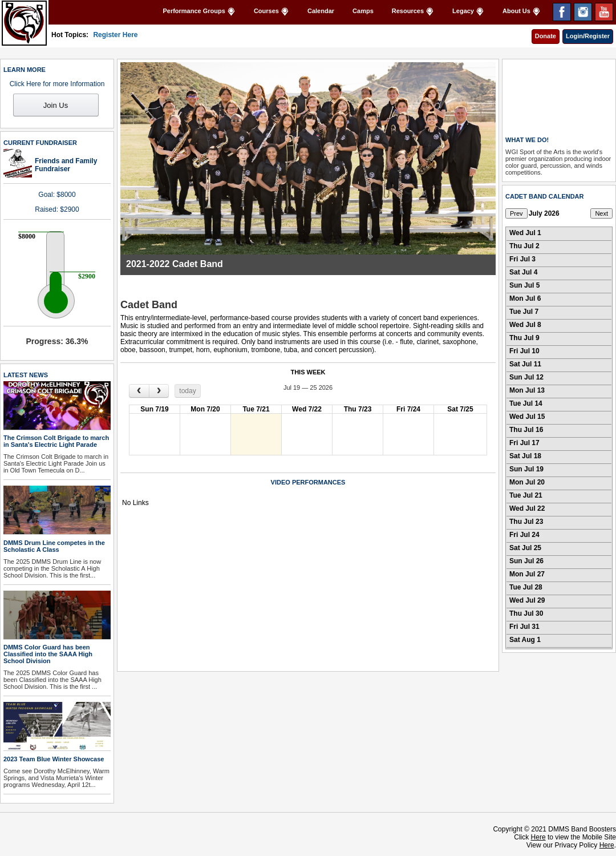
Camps (363, 11)
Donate (546, 36)
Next (601, 213)
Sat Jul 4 (523, 272)
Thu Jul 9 (524, 338)
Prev (516, 213)
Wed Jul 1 (525, 233)
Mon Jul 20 (527, 482)
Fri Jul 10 (524, 351)
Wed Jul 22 (527, 508)
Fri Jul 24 (524, 535)
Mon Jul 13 (527, 390)
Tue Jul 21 (526, 495)
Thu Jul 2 (524, 246)
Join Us (56, 105)
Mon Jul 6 (525, 298)
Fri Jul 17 (524, 443)
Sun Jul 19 (526, 469)
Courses (271, 12)
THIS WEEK (308, 372)
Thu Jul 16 (526, 430)
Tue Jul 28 (526, 587)
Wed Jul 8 (525, 325)
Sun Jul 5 (524, 285)
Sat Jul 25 (525, 548)
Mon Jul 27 (527, 574)
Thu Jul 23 (526, 522)
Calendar (321, 11)
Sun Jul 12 (526, 377)
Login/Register (588, 36)
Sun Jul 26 (526, 561)
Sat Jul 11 (525, 364)
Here (538, 837)
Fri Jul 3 (522, 259)
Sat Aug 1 (525, 640)
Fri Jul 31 (524, 627)
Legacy (468, 12)
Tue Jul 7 (524, 312)
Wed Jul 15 (527, 417)
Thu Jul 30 (526, 613)
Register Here (115, 35)
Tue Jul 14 (526, 403)
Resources (413, 12)
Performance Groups (199, 12)
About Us (522, 12)
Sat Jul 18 (525, 456)
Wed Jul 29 (527, 600)
